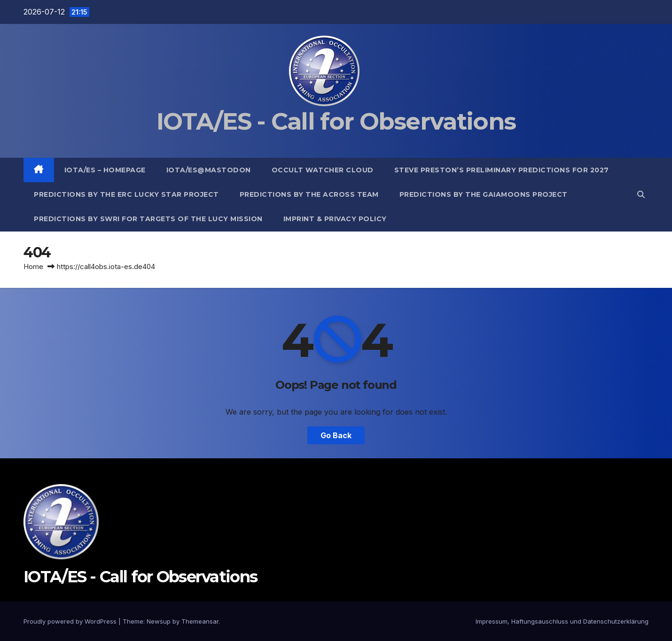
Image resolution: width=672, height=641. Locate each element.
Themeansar (200, 621)
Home (33, 266)
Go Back (336, 435)
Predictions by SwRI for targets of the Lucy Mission (148, 219)
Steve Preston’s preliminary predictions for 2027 (502, 170)
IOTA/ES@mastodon (209, 170)
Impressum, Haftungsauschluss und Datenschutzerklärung (562, 621)
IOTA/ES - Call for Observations (336, 121)
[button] (641, 194)
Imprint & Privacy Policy (335, 219)
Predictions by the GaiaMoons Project (484, 194)
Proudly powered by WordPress (71, 621)
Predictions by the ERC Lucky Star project (126, 194)
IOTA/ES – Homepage (105, 170)
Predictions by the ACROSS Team (309, 194)
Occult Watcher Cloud (323, 170)
